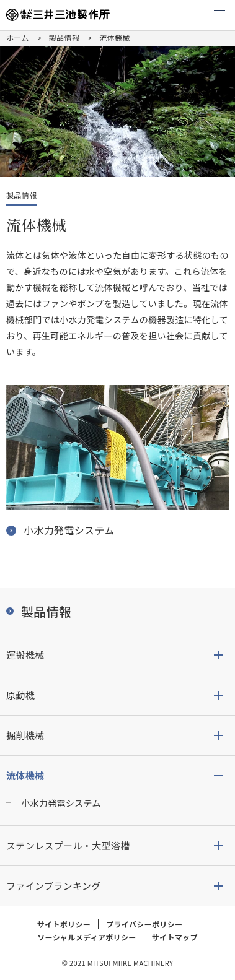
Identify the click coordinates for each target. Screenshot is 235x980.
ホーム (18, 37)
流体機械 (25, 775)
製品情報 (64, 37)
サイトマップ (175, 937)
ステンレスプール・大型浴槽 (68, 845)
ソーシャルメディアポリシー (86, 937)
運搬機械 (25, 655)
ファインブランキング (54, 886)
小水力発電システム (61, 803)
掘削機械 (25, 735)
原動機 (20, 695)
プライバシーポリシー (144, 924)
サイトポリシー (64, 924)
